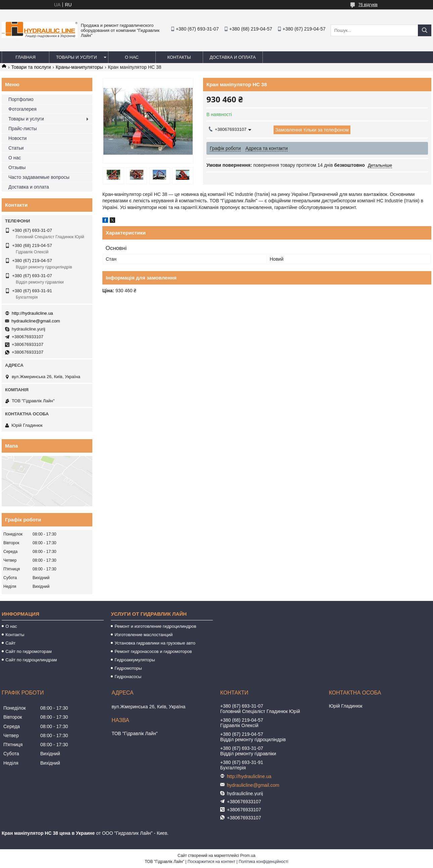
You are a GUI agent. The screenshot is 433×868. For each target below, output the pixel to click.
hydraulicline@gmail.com (36, 321)
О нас (132, 57)
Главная (26, 57)
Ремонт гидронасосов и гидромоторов (153, 651)
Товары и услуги (77, 57)
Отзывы (17, 167)
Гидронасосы (128, 677)
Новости (17, 138)
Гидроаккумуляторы (135, 660)
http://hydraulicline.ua (32, 313)
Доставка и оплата (233, 57)
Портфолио (21, 99)
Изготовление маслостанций (143, 635)
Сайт (10, 643)
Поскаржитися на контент (211, 862)
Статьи (16, 148)
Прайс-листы (23, 129)
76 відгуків (368, 5)
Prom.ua (248, 856)
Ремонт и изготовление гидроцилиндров (155, 626)
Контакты (179, 57)
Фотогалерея (22, 109)
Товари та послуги (31, 67)
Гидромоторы (128, 668)
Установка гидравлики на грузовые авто (155, 643)
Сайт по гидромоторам (29, 651)
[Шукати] (425, 30)
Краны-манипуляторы (79, 67)
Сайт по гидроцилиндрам (31, 660)
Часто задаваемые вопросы (39, 177)
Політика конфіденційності (263, 862)
